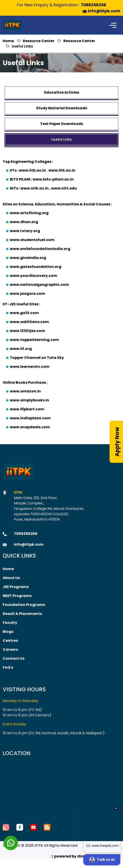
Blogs (8, 632)
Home (8, 41)
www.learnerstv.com (30, 367)
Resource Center (39, 41)
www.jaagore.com (27, 294)
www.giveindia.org (28, 258)
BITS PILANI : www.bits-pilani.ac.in (42, 179)
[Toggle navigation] (113, 25)
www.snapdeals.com (30, 427)
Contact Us (14, 658)
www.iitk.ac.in (62, 170)
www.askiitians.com (29, 322)
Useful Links (61, 139)
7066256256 (94, 5)
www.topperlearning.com (34, 340)
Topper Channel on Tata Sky (37, 358)
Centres (10, 641)
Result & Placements (22, 614)
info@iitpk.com (104, 11)
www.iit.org (21, 349)
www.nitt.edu (64, 188)
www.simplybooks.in (29, 400)
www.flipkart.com (27, 409)
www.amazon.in (25, 391)
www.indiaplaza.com (30, 418)
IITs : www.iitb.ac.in (28, 170)
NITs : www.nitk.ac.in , (30, 188)
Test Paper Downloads (61, 124)
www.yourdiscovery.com (33, 276)
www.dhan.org (24, 222)
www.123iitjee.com (27, 331)
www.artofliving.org (29, 213)
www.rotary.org (25, 231)
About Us (11, 578)
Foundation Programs (24, 605)
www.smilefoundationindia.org (40, 249)
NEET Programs (17, 596)
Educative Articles (62, 92)
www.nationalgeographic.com (39, 285)
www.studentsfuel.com (32, 240)
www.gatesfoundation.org (36, 267)
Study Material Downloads (62, 108)
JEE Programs (16, 587)
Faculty (10, 623)
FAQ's (8, 667)
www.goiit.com (24, 313)
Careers (10, 649)
